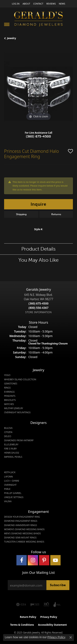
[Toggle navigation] (7, 24)
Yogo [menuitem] (7, 375)
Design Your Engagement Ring (22, 517)
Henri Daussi (12, 453)
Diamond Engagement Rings (21, 521)
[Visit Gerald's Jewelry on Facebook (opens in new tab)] (22, 560)
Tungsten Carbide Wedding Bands (24, 542)
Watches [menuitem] (9, 404)
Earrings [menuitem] (9, 392)
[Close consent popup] (71, 637)
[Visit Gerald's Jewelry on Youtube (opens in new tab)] (55, 560)
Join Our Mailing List (38, 573)
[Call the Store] (38, 303)
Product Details (38, 249)
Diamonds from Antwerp (19, 440)
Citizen (8, 432)
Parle (7, 489)
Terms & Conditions (22, 625)
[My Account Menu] (16, 4)
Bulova (8, 428)
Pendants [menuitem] (10, 396)
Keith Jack (10, 472)
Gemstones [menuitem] (11, 384)
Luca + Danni (12, 481)
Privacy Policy (49, 617)
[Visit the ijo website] (35, 604)
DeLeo (8, 436)
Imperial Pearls (13, 457)
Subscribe (58, 585)
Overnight (10, 485)
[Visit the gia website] (21, 604)
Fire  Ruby (10, 449)
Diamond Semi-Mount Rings (20, 538)
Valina (8, 501)
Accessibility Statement (52, 625)
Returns (56, 214)
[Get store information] (38, 312)
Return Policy (28, 617)
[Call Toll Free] (38, 308)
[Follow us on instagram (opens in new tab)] (33, 560)
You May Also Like (38, 260)
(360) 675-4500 (38, 136)
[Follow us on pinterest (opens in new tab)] (44, 560)
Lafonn (8, 477)
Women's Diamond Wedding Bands (24, 529)
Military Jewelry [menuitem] (14, 408)
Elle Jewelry (11, 444)
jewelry (11, 38)
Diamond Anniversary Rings (21, 525)
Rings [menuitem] (7, 388)
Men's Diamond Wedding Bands (22, 533)
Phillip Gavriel (13, 493)
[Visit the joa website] (57, 604)
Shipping (21, 214)
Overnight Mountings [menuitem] (17, 412)
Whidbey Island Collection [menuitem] (20, 379)
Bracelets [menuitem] (10, 400)
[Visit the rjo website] (46, 604)
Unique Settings (14, 497)
